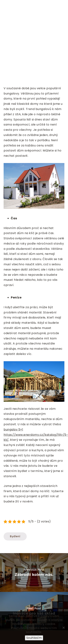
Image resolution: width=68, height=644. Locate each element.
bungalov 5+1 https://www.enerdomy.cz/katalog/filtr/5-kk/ (36, 435)
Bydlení (15, 536)
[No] (63, 628)
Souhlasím (34, 638)
